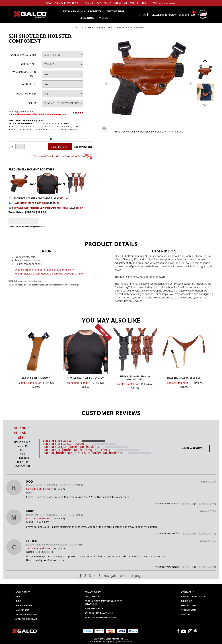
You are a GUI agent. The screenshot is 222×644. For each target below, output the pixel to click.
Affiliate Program (26, 619)
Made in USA (22, 610)
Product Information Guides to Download (104, 602)
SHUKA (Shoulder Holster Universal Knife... (135, 378)
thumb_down (206, 504)
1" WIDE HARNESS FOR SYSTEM (28, 203)
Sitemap (186, 614)
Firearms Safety (94, 608)
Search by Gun (74, 11)
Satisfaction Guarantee (99, 613)
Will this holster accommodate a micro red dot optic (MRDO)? (50, 274)
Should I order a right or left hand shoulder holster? (44, 270)
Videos (104, 18)
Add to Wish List (83, 147)
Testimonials (189, 610)
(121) (76, 441)
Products (96, 11)
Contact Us (188, 592)
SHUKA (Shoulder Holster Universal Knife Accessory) (40, 208)
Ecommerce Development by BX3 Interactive (111, 642)
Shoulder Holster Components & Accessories (116, 27)
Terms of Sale (93, 597)
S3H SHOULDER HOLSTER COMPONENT (30, 198)
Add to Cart (60, 147)
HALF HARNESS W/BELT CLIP (184, 378)
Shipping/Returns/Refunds (100, 617)
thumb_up (188, 504)
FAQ (18, 597)
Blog (18, 601)
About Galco (23, 592)
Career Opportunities (194, 597)
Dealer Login (159, 15)
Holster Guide (24, 605)
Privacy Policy (93, 592)
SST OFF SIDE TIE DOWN (36, 378)
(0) (98, 447)
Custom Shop (115, 11)
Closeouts (87, 18)
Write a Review (192, 448)
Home (79, 27)
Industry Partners (26, 614)
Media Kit (186, 601)
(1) (87, 444)
